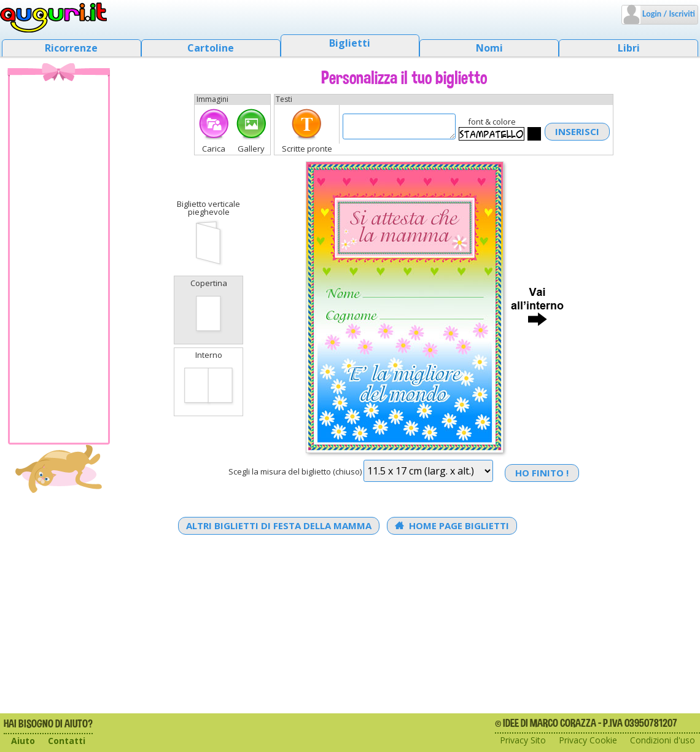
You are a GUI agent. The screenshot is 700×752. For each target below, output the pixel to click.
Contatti (67, 741)
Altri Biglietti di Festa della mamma (279, 525)
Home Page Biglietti (452, 525)
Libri (629, 48)
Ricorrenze (71, 48)
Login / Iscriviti (668, 14)
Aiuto (23, 741)
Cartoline (211, 48)
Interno (208, 380)
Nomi (489, 48)
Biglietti (350, 43)
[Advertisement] (59, 258)
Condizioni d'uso (663, 740)
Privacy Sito (523, 740)
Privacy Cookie (588, 740)
